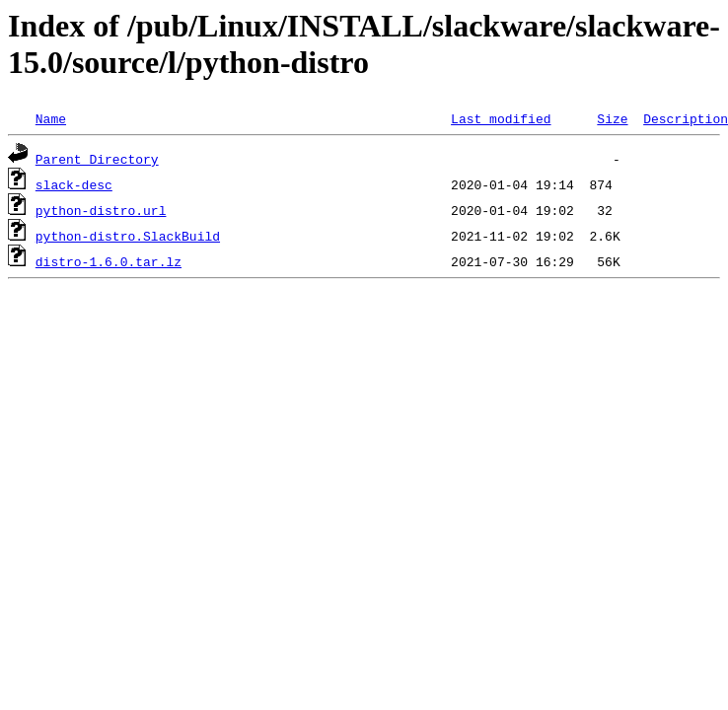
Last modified (501, 118)
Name (51, 118)
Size (612, 118)
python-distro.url (101, 210)
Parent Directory (97, 159)
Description (686, 118)
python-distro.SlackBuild (128, 236)
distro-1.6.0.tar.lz (109, 261)
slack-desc (74, 184)
